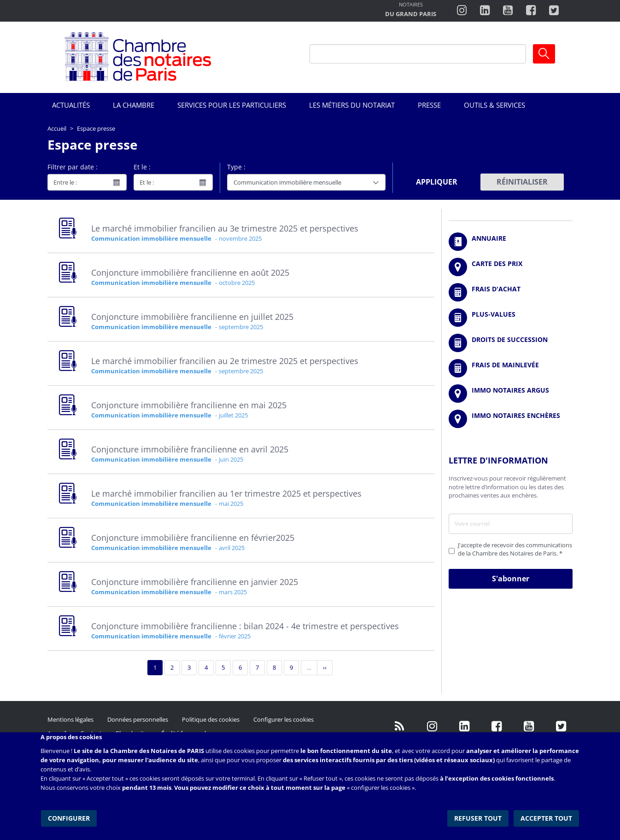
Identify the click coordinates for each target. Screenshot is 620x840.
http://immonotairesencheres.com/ (511, 419)
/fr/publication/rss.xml (400, 726)
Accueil (57, 128)
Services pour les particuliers (232, 105)
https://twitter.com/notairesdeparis (554, 11)
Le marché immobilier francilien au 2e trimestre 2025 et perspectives (225, 361)
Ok (544, 54)
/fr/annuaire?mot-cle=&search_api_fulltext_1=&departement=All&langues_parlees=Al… (511, 242)
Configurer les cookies (284, 719)
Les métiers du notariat (352, 105)
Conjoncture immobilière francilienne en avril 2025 (190, 449)
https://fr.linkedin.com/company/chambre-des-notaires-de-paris (485, 11)
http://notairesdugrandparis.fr (411, 10)
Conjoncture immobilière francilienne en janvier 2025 (195, 582)
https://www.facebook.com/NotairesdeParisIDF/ (497, 726)
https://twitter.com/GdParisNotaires (561, 726)
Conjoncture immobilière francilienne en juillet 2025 (192, 317)
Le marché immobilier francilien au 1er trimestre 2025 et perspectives (226, 493)
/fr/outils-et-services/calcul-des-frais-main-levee (511, 368)
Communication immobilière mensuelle (151, 238)
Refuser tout (479, 817)
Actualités (71, 105)
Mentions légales (70, 719)
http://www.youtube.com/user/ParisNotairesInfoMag (508, 11)
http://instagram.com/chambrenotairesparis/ (462, 11)
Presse (429, 105)
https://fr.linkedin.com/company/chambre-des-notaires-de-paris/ (464, 726)
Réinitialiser (522, 182)
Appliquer (437, 182)
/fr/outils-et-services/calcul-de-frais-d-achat (511, 292)
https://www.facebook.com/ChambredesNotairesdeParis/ (531, 11)
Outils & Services (494, 105)
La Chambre (134, 105)
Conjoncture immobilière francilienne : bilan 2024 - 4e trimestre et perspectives (245, 626)
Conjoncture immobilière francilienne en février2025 (193, 538)
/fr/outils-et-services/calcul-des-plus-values (511, 318)
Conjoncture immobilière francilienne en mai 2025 (189, 405)
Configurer (68, 817)
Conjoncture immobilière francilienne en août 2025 (190, 272)
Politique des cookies (211, 719)
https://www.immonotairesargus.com (511, 394)
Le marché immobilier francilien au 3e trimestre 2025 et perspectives (225, 228)
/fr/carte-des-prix (511, 267)
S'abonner (511, 579)
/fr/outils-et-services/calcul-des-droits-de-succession (511, 343)
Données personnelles (138, 719)
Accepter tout (547, 817)
